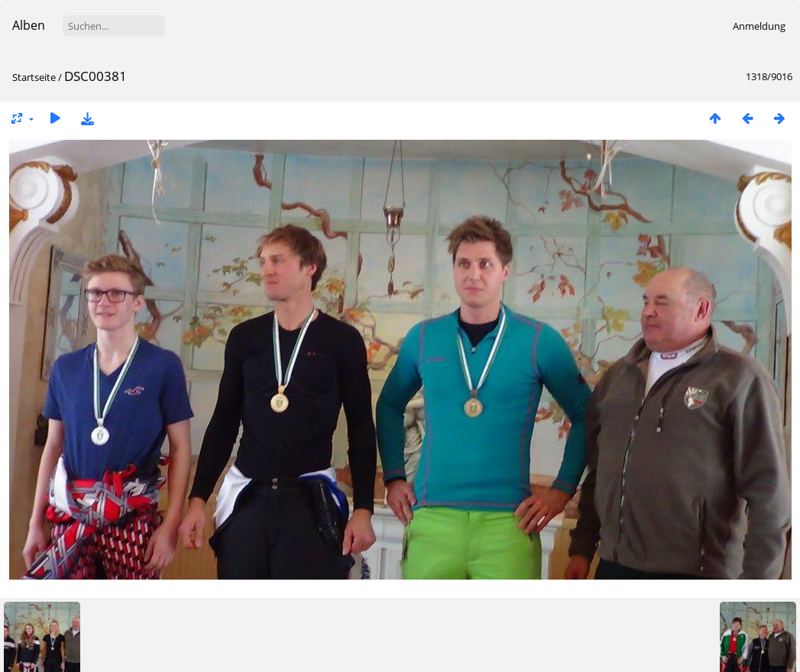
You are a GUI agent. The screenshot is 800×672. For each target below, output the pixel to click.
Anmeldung (759, 26)
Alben (29, 25)
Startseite (34, 77)
